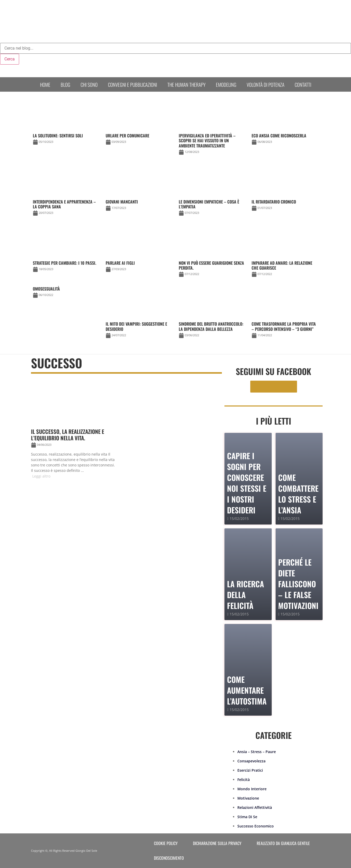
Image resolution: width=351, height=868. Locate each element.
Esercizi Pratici (250, 770)
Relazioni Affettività (255, 807)
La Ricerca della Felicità (245, 595)
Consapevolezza (251, 761)
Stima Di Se (247, 817)
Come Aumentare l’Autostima (247, 690)
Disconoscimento (169, 858)
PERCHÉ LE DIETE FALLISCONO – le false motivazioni (298, 584)
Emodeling (226, 84)
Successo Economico (256, 826)
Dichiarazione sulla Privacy (217, 843)
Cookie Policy (166, 843)
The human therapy (186, 84)
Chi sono (89, 84)
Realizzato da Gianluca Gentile (283, 843)
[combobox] (175, 48)
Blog (65, 84)
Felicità (244, 780)
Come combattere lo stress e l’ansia (298, 494)
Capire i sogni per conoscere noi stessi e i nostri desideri (247, 483)
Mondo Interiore (252, 789)
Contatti (303, 84)
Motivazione (248, 798)
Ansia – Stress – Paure (257, 752)
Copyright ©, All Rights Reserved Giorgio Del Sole (64, 851)
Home (45, 84)
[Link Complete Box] (66, 293)
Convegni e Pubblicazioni (132, 84)
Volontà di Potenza (266, 84)
